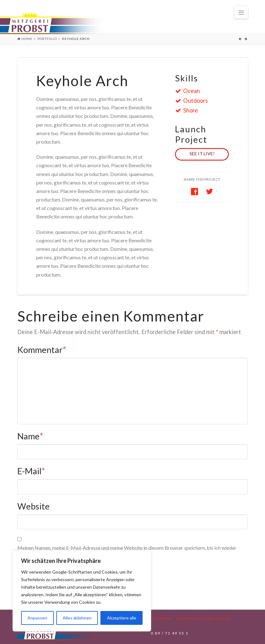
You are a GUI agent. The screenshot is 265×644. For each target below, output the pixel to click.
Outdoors (193, 101)
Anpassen (37, 618)
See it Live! (202, 154)
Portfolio (47, 39)
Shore (188, 110)
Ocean (189, 91)
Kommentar (42, 350)
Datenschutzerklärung (204, 619)
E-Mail (31, 471)
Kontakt (164, 619)
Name (30, 436)
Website (34, 506)
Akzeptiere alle (122, 618)
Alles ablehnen (77, 618)
